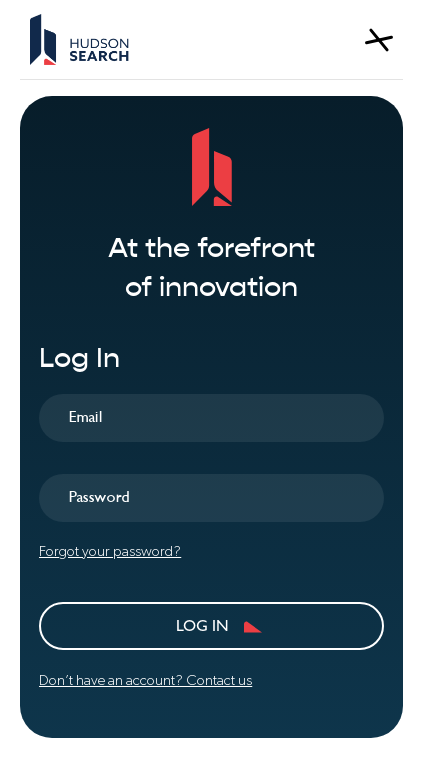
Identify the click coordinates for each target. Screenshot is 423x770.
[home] (80, 39)
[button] (379, 40)
